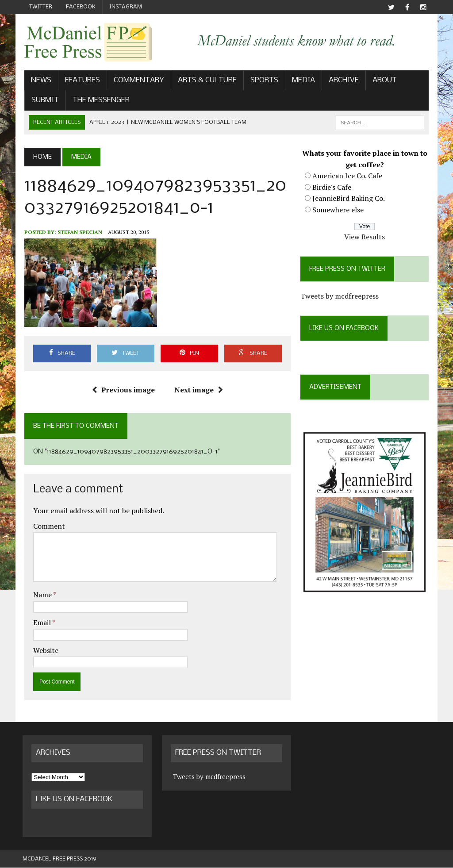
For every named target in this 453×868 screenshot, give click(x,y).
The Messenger (99, 101)
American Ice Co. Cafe (348, 176)
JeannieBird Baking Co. (349, 199)
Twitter (41, 7)
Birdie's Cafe (333, 188)
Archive (342, 81)
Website (44, 650)
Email (41, 623)
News (39, 81)
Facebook (81, 7)
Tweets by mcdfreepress (340, 296)
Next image (198, 390)
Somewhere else (339, 210)
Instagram (126, 7)
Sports (263, 81)
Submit (43, 101)
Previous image (123, 390)
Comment (47, 526)
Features (81, 81)
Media (302, 81)
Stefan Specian (78, 232)
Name (41, 595)
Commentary (137, 81)
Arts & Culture (205, 81)
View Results (366, 237)
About (383, 81)
